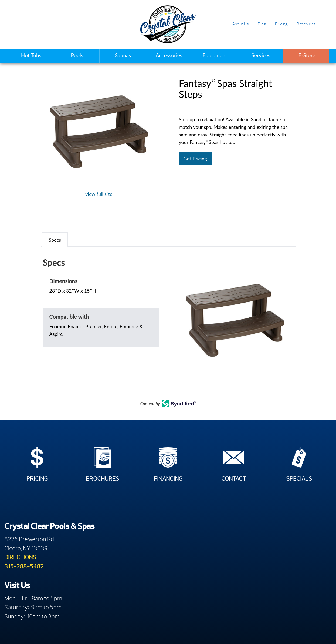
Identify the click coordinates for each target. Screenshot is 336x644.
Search (325, 24)
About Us (240, 24)
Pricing (281, 24)
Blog (262, 24)
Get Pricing (195, 159)
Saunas (123, 55)
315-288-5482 (24, 571)
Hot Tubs (31, 55)
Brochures (306, 24)
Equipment (215, 55)
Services (261, 55)
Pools (77, 55)
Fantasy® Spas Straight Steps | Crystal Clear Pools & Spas (168, 24)
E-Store (307, 55)
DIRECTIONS (20, 562)
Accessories (169, 55)
